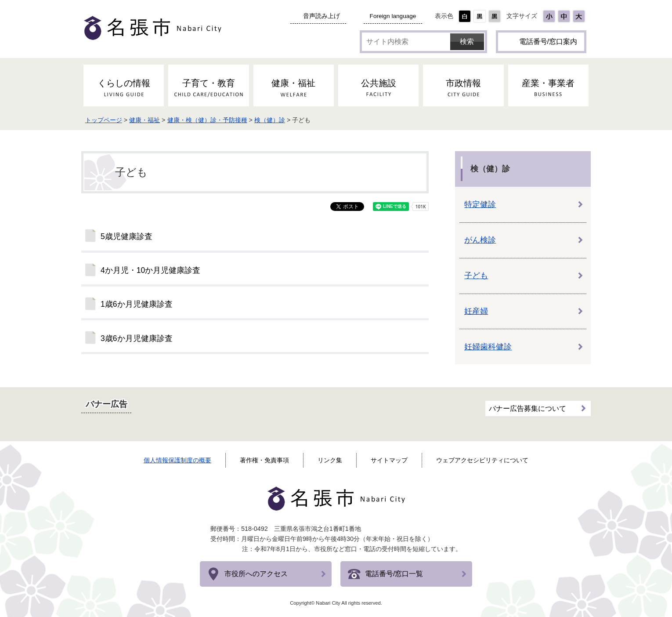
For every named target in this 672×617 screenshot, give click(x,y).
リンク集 (330, 460)
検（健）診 (272, 120)
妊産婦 (476, 311)
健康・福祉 (147, 120)
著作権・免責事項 (264, 460)
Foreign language (393, 16)
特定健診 (480, 204)
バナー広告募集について (527, 408)
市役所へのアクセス (256, 574)
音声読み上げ (322, 16)
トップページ (106, 120)
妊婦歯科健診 (488, 347)
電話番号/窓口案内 (548, 42)
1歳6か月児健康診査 (137, 304)
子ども (476, 276)
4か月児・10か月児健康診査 (150, 270)
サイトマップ (389, 460)
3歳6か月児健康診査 (137, 338)
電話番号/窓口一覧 (394, 574)
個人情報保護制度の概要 (177, 460)
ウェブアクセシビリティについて (482, 460)
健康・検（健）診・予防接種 (210, 120)
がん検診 (480, 240)
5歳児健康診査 (126, 236)
